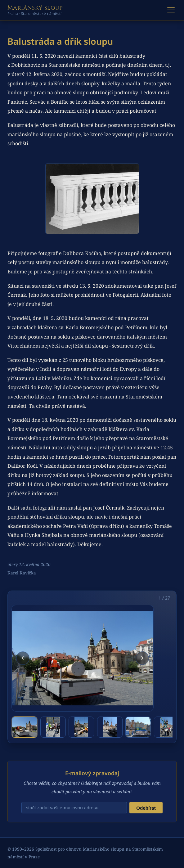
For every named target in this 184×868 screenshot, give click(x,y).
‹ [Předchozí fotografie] (22, 657)
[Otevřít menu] (171, 10)
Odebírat (146, 808)
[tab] (25, 727)
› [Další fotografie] (142, 657)
